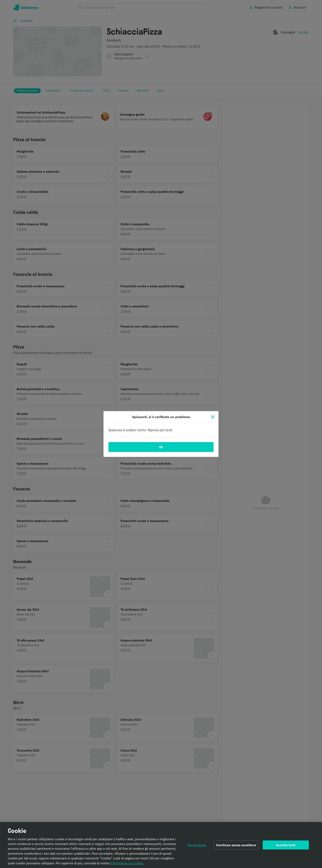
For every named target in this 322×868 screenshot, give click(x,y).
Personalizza (197, 845)
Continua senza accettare (236, 845)
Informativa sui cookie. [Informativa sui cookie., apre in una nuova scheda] (127, 863)
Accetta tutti (286, 845)
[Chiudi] (213, 417)
